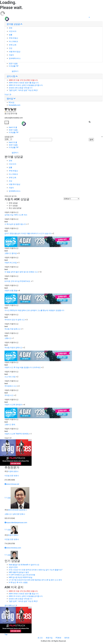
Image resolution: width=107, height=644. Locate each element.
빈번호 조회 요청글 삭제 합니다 (21, 88)
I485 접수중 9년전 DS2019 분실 (21, 577)
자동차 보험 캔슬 (11, 291)
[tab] (53, 24)
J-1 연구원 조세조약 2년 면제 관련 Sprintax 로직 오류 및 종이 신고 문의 (35, 580)
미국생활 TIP (14, 66)
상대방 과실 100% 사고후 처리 (16, 215)
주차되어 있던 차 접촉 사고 (15, 320)
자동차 (11, 55)
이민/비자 (13, 31)
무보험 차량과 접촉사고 (13, 348)
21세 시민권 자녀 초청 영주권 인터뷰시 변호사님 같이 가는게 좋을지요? (36, 570)
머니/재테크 (13, 41)
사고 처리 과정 (10, 377)
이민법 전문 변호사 (12, 476)
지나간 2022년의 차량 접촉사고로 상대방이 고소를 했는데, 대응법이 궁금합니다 (34, 310)
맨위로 (67, 638)
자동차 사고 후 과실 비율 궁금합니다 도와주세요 (23, 367)
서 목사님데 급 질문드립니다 (15, 224)
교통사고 (8, 338)
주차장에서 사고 (11, 386)
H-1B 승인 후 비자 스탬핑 (18, 582)
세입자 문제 (13, 567)
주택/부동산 (13, 38)
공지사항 (12, 76)
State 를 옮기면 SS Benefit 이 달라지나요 (24, 565)
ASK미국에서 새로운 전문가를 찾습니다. (24, 83)
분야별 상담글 (15, 24)
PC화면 (59, 638)
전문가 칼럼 (13, 64)
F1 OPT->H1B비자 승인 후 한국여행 (22, 575)
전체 (11, 28)
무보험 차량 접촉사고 (13, 329)
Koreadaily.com (14, 105)
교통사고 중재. (10, 424)
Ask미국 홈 (13, 127)
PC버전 (12, 103)
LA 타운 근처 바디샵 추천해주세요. (18, 281)
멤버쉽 (11, 99)
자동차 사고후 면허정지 (13, 405)
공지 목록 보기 (11, 605)
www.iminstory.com (13, 548)
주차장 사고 (9, 395)
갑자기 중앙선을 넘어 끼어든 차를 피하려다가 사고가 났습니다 (28, 233)
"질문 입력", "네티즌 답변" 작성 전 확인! (23, 90)
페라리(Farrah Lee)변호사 (17, 510)
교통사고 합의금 (11, 253)
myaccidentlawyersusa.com (16, 523)
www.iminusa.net (12, 484)
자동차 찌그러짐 (11, 263)
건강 (11, 48)
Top (6, 634)
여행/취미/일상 (15, 52)
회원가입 (49, 638)
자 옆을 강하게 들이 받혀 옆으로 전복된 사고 (21, 272)
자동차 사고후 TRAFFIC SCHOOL (17, 434)
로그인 (40, 638)
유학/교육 (13, 45)
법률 (11, 35)
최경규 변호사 (13, 535)
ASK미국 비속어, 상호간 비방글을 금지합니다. (26, 85)
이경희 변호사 (13, 471)
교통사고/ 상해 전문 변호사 (15, 514)
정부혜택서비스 (15, 58)
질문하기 (11, 71)
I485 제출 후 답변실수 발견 (19, 572)
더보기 (8, 95)
